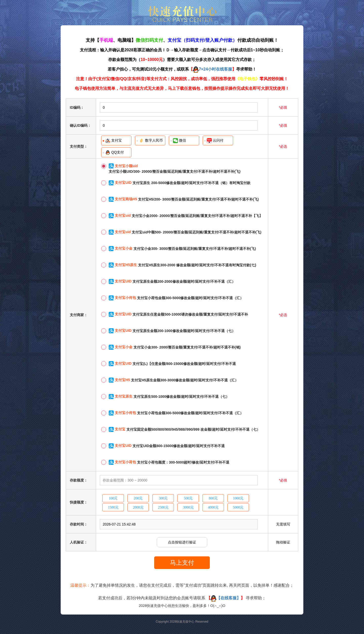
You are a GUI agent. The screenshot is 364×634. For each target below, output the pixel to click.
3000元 (188, 507)
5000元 (238, 507)
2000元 (138, 507)
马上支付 (182, 563)
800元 (213, 498)
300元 (163, 498)
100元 (113, 498)
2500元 (163, 507)
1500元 (113, 507)
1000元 (238, 498)
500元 (188, 498)
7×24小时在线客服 (212, 69)
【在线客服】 (226, 598)
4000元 (213, 507)
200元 (138, 498)
